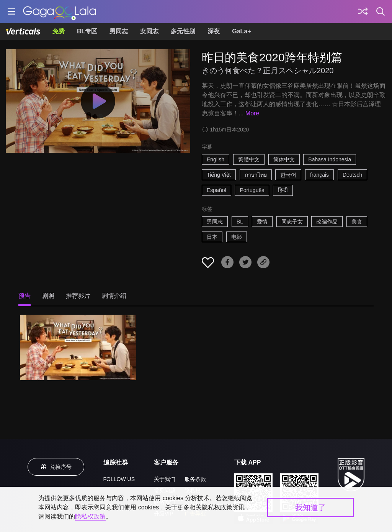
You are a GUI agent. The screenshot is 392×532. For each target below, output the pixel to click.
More (252, 113)
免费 (59, 31)
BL (240, 222)
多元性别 (183, 31)
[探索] (363, 11)
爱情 (262, 222)
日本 (212, 237)
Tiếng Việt (219, 175)
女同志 (149, 31)
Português (252, 190)
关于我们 (165, 479)
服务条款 (195, 479)
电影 (237, 237)
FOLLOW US (119, 479)
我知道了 (310, 507)
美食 (357, 222)
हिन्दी (283, 190)
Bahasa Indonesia (330, 159)
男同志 (119, 31)
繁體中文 (249, 159)
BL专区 (87, 31)
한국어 (288, 175)
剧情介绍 (114, 296)
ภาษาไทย (256, 175)
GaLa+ (241, 31)
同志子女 (292, 222)
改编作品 (327, 222)
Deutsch (352, 175)
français (319, 175)
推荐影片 (78, 296)
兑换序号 (56, 467)
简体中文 (284, 159)
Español (216, 190)
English (216, 159)
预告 (24, 296)
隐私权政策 (90, 516)
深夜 (214, 31)
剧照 (48, 296)
